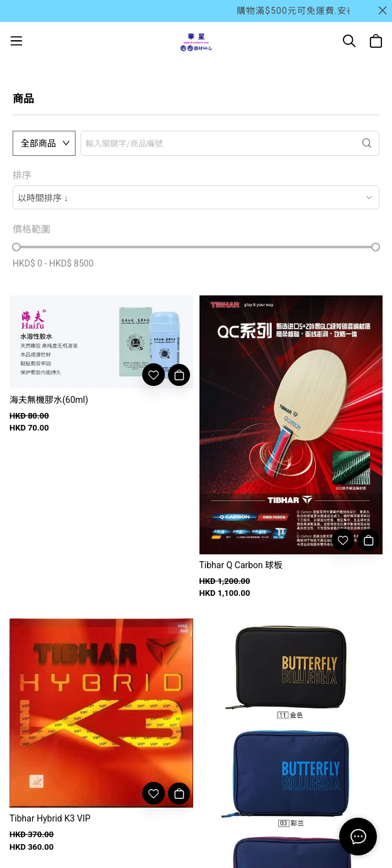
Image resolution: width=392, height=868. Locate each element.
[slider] (16, 247)
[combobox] (196, 197)
